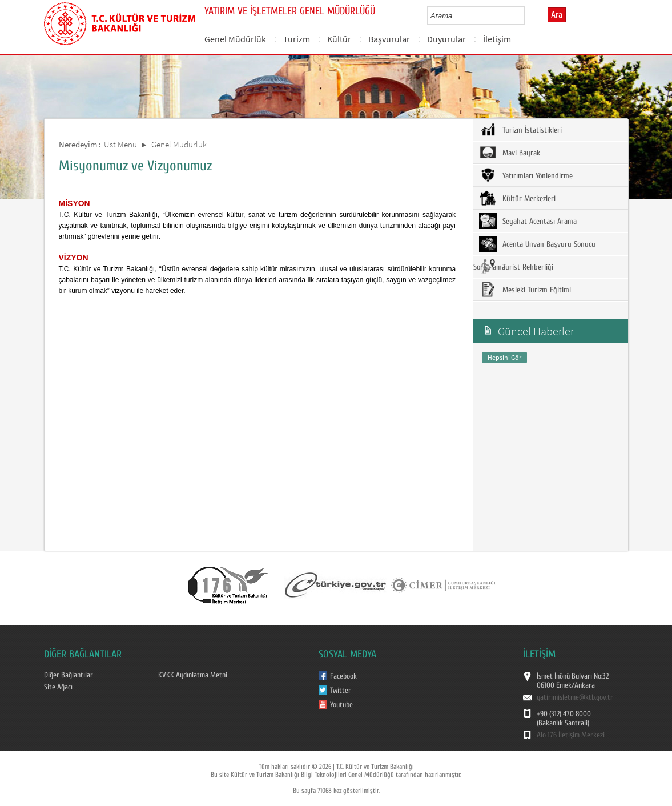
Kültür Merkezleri (517, 198)
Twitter (341, 691)
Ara (557, 15)
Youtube (341, 705)
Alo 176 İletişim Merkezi (571, 735)
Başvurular (389, 39)
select (528, 15)
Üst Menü (120, 144)
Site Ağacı (58, 687)
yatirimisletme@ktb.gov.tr (575, 697)
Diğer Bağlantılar (69, 675)
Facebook (343, 676)
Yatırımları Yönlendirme (526, 175)
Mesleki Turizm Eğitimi (525, 290)
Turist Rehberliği (516, 267)
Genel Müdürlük (235, 39)
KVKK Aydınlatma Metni (193, 675)
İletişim (497, 39)
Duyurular (446, 39)
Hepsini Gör (504, 357)
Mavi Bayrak (510, 153)
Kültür (339, 39)
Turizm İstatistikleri (520, 130)
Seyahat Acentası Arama (528, 221)
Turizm (297, 39)
